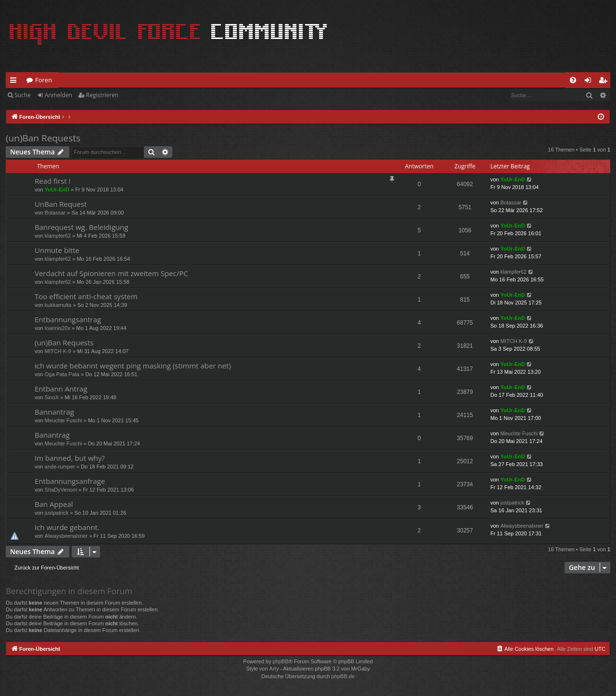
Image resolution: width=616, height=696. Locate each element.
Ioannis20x (58, 328)
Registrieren (102, 95)
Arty (274, 669)
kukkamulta (58, 305)
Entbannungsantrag (68, 319)
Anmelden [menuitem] (590, 82)
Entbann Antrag (61, 389)
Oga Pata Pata (62, 374)
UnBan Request (61, 204)
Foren (44, 80)
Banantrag (52, 435)
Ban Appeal (54, 504)
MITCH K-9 (58, 351)
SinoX (52, 397)
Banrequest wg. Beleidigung (81, 227)
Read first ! (52, 181)
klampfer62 (58, 236)
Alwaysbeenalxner (66, 536)
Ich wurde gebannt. (67, 527)
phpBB (280, 661)
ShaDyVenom (61, 490)
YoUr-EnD (57, 190)
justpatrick (57, 513)
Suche (23, 95)
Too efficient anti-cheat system (86, 296)
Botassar (55, 213)
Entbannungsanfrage (70, 481)
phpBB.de (343, 676)
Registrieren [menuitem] (605, 82)
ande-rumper (60, 467)
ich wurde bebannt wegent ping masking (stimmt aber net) (133, 366)
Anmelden (58, 95)
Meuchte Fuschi (64, 420)
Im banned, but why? (70, 458)
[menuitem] (573, 80)
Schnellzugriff (15, 82)
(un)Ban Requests (43, 138)
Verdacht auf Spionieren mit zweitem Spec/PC (111, 273)
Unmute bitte (57, 250)
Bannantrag (54, 412)
